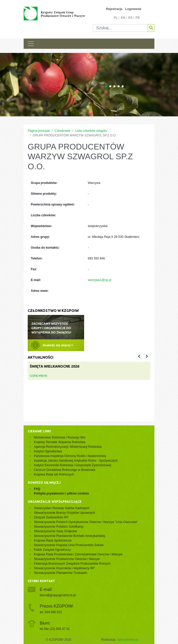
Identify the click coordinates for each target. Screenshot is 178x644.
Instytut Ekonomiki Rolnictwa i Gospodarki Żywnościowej (72, 465)
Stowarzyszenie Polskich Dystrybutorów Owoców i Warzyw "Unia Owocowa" (86, 522)
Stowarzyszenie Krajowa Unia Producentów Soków (69, 545)
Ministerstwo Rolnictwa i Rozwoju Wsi (60, 437)
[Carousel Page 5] (123, 86)
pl (116, 18)
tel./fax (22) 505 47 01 (55, 629)
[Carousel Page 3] (114, 86)
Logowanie (133, 9)
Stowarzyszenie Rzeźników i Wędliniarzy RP (64, 568)
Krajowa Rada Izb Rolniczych (54, 474)
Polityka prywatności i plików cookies (61, 493)
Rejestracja (114, 9)
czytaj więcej (38, 376)
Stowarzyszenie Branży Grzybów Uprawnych (65, 513)
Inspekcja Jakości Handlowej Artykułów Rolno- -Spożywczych (76, 461)
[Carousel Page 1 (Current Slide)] (106, 86)
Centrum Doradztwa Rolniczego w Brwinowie (65, 470)
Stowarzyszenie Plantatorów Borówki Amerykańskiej (69, 536)
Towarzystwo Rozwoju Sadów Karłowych (62, 508)
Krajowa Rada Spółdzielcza (53, 540)
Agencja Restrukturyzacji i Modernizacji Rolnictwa (68, 447)
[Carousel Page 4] (118, 86)
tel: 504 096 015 (51, 612)
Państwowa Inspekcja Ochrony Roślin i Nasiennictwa (70, 456)
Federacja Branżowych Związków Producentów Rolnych (72, 564)
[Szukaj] (120, 28)
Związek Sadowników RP (51, 517)
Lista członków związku (91, 131)
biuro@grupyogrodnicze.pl (58, 595)
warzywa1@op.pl (100, 280)
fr (138, 18)
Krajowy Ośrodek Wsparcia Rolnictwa (60, 442)
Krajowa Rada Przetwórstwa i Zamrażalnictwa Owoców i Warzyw (78, 554)
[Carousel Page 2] (110, 86)
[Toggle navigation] (31, 44)
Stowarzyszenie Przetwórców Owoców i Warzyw (67, 559)
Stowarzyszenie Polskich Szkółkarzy (59, 527)
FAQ (37, 489)
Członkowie (62, 131)
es (130, 18)
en (123, 18)
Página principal (39, 131)
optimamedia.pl (127, 640)
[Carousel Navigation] (143, 356)
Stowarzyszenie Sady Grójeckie (56, 531)
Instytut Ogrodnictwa (48, 451)
